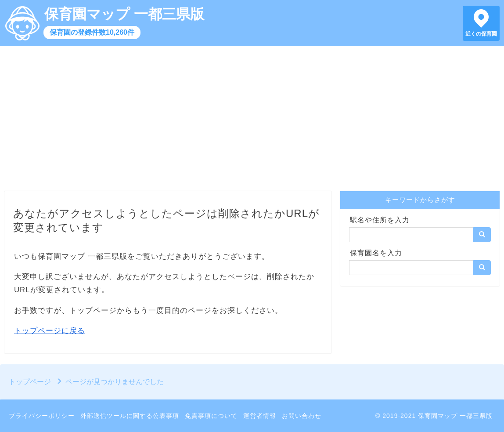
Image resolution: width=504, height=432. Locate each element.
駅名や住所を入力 (380, 220)
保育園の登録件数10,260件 (92, 32)
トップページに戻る (50, 331)
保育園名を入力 (376, 253)
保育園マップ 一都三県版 (124, 14)
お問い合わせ (302, 416)
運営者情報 (260, 416)
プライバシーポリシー (42, 416)
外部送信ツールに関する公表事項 (130, 416)
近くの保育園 (481, 34)
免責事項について (211, 416)
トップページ (30, 382)
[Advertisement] (252, 121)
